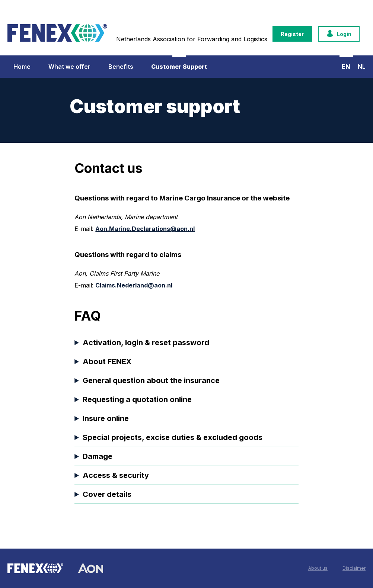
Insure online (106, 418)
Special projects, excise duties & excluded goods (173, 437)
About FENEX (107, 362)
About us (318, 568)
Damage (98, 456)
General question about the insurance (151, 380)
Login (339, 34)
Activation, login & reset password (146, 343)
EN (346, 67)
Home (22, 67)
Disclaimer (354, 568)
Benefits (121, 67)
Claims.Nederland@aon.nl (134, 285)
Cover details (107, 494)
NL (362, 67)
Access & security (116, 475)
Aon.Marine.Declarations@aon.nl (145, 229)
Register (292, 34)
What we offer (69, 67)
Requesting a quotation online (137, 399)
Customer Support (179, 67)
